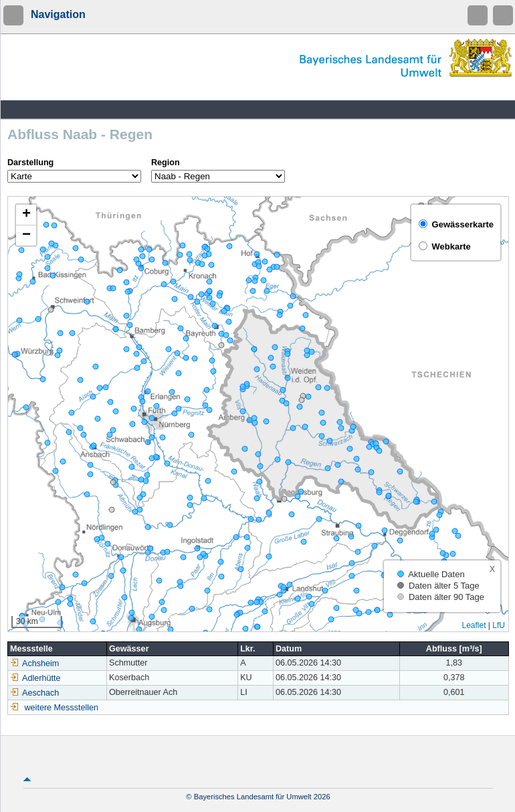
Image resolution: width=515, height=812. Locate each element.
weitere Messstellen (62, 708)
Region (166, 163)
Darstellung (30, 163)
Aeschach (34, 693)
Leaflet (474, 625)
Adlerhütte (35, 678)
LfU (499, 625)
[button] (26, 215)
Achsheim (34, 664)
